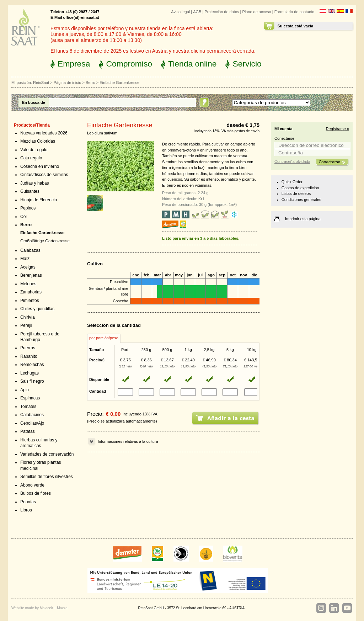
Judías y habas (35, 183)
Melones (28, 284)
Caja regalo (31, 158)
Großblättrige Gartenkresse (45, 241)
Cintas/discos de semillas (44, 175)
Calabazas (30, 250)
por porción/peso (104, 338)
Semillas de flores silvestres (47, 477)
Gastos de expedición (300, 188)
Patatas (28, 431)
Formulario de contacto (294, 12)
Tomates (28, 407)
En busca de (34, 102)
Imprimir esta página (303, 219)
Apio (25, 390)
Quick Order (292, 182)
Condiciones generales (301, 200)
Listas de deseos (296, 193)
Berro (90, 83)
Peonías (28, 502)
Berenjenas (31, 275)
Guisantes (30, 191)
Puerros (28, 348)
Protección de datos (222, 12)
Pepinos (28, 208)
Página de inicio (68, 83)
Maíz (25, 259)
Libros (26, 510)
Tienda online (192, 64)
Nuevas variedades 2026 (44, 133)
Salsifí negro (32, 381)
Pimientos (30, 301)
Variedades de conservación (47, 454)
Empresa (74, 64)
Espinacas (30, 398)
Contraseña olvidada (292, 161)
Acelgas (28, 267)
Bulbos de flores (36, 493)
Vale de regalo (34, 150)
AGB (197, 12)
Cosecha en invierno (40, 166)
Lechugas (30, 373)
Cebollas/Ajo (32, 423)
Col (23, 217)
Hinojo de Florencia (39, 200)
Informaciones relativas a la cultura (128, 441)
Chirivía (28, 317)
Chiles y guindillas (37, 309)
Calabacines (32, 415)
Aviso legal (180, 12)
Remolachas (32, 365)
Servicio (247, 64)
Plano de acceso (256, 12)
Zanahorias (31, 292)
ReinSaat (41, 83)
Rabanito (29, 356)
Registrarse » (338, 129)
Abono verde (32, 485)
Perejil (26, 325)
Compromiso (129, 64)
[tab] (104, 338)
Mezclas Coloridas (38, 141)
